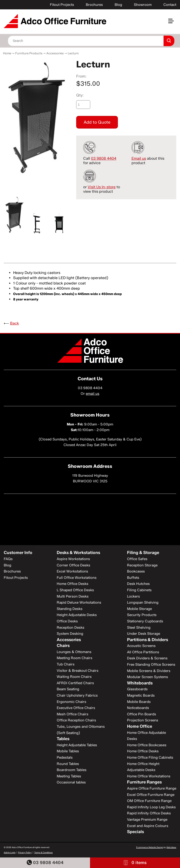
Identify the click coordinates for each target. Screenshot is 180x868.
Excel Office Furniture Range (151, 795)
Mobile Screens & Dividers (149, 671)
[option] (37, 118)
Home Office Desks (73, 584)
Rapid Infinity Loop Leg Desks (151, 807)
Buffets (133, 578)
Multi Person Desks (73, 596)
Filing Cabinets (139, 590)
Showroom (143, 5)
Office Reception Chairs (76, 720)
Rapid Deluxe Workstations (79, 602)
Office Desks (67, 621)
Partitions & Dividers (148, 640)
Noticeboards (138, 708)
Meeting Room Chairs (75, 658)
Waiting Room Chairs (74, 677)
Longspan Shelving (143, 602)
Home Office (140, 726)
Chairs (63, 646)
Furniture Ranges (144, 782)
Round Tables (68, 764)
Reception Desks (71, 628)
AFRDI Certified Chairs (75, 683)
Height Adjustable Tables (77, 745)
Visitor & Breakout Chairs (78, 671)
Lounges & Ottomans (74, 652)
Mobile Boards (139, 702)
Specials (135, 832)
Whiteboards (140, 683)
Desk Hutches (138, 584)
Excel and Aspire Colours (148, 826)
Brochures (94, 5)
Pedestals (65, 757)
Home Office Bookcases (147, 745)
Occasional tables (71, 782)
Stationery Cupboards (145, 621)
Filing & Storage (143, 553)
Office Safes (137, 559)
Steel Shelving (139, 628)
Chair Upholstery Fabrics (77, 695)
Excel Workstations (72, 571)
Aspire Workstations (73, 559)
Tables (63, 739)
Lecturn (73, 53)
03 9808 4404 (45, 862)
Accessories (55, 53)
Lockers (133, 596)
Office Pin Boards (142, 714)
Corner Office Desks (73, 565)
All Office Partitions (143, 652)
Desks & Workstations (78, 553)
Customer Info (18, 553)
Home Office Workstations (149, 776)
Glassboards (137, 689)
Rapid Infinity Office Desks (149, 813)
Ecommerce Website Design (150, 847)
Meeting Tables (69, 776)
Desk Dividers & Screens (147, 658)
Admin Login (10, 852)
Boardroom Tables (72, 770)
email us (93, 394)
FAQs (8, 559)
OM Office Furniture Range (149, 801)
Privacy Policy (25, 852)
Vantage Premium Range (147, 820)
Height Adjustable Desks (77, 615)
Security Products (142, 615)
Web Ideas (171, 847)
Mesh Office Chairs (73, 714)
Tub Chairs (66, 664)
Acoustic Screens (141, 646)
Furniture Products (29, 53)
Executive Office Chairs (76, 708)
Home (7, 53)
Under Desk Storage (144, 634)
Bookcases (136, 571)
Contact (170, 5)
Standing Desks (70, 609)
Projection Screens (143, 720)
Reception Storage (142, 565)
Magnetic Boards (141, 695)
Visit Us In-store (102, 187)
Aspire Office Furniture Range (152, 788)
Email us (139, 158)
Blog (118, 5)
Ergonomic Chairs (71, 702)
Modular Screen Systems (148, 677)
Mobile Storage (139, 609)
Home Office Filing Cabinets (150, 757)
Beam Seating (68, 689)
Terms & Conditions (43, 852)
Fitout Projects (62, 5)
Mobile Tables (68, 751)
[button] (173, 23)
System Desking (70, 634)
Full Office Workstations (77, 578)
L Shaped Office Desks (75, 590)
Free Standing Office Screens (151, 665)
